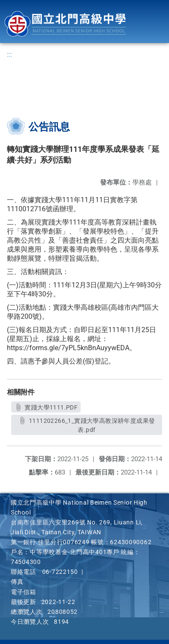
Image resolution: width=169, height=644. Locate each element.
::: (9, 54)
